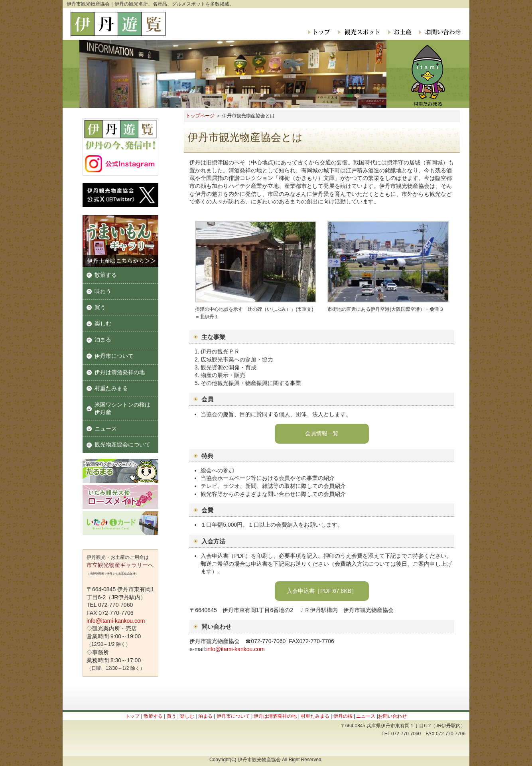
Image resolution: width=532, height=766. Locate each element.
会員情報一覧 (322, 433)
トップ (320, 32)
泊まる (103, 340)
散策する (106, 275)
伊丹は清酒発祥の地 (120, 372)
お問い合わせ (438, 32)
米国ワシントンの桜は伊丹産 (122, 409)
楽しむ (103, 324)
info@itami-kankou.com (235, 649)
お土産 (399, 32)
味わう (103, 291)
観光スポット (359, 32)
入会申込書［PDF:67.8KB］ (322, 591)
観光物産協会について (122, 444)
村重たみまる (111, 388)
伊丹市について (114, 356)
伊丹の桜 (343, 716)
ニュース (106, 428)
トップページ (200, 116)
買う (100, 307)
